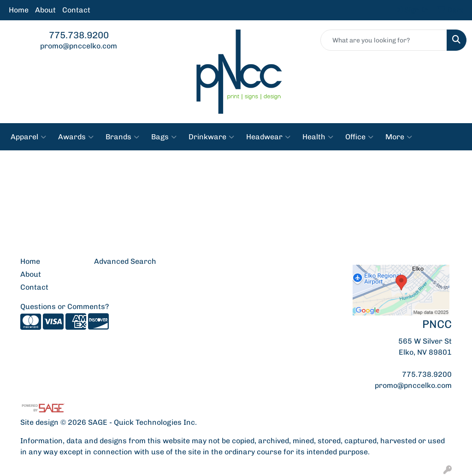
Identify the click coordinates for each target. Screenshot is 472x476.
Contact (76, 10)
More (399, 137)
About (45, 10)
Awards (76, 137)
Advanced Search (125, 261)
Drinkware (211, 137)
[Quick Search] (384, 40)
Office (359, 137)
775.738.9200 (79, 35)
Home (19, 10)
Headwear (268, 137)
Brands (122, 137)
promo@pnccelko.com (79, 46)
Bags (164, 137)
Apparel (28, 137)
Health (318, 137)
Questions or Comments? (65, 306)
